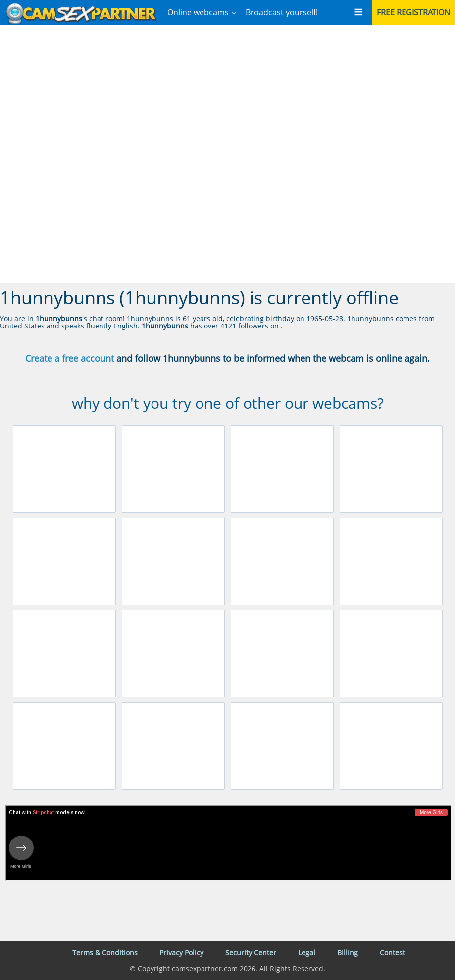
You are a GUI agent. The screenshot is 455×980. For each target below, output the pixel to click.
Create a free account (70, 358)
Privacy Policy (181, 953)
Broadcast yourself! (282, 12)
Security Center (251, 953)
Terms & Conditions (105, 953)
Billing (348, 953)
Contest (392, 953)
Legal (307, 953)
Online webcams (198, 12)
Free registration (413, 12)
